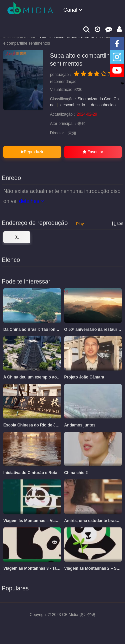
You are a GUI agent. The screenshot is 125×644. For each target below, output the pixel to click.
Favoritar (93, 152)
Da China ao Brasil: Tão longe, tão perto (41, 329)
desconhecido (73, 105)
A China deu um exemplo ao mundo (37, 377)
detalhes (31, 201)
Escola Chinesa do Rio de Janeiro (35, 425)
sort (117, 224)
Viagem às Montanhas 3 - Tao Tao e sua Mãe (45, 568)
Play (80, 224)
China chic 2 (76, 473)
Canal (73, 10)
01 (17, 237)
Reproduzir (32, 152)
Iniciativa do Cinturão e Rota (30, 473)
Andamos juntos (80, 425)
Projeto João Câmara (84, 377)
